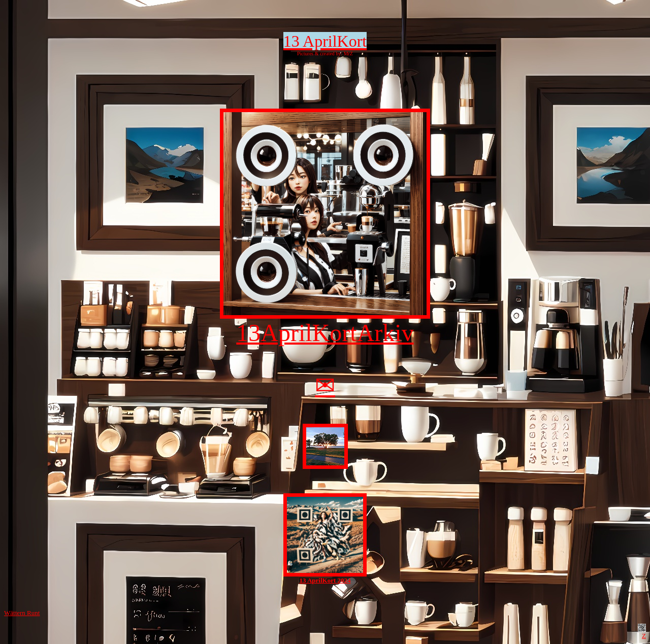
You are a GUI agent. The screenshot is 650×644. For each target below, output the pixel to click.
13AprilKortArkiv (325, 321)
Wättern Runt (22, 613)
